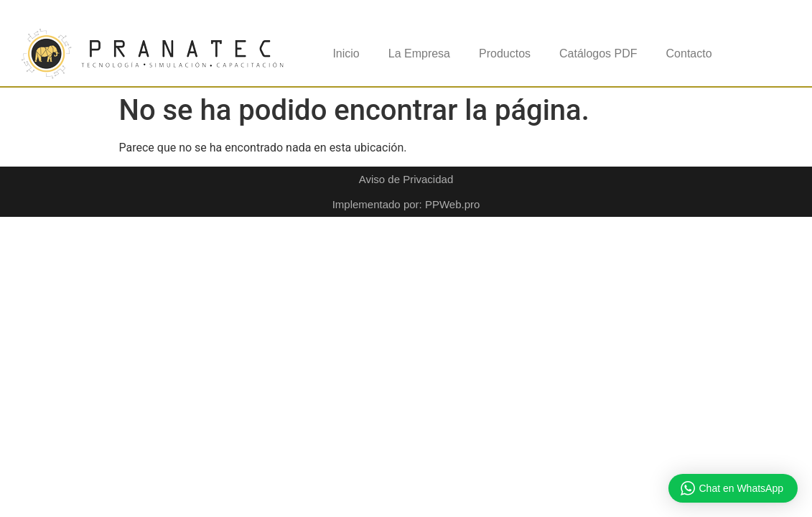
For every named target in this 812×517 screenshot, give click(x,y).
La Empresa (419, 53)
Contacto (689, 53)
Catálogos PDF (598, 53)
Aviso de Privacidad (406, 179)
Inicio (346, 53)
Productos (505, 53)
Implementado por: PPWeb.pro (406, 204)
